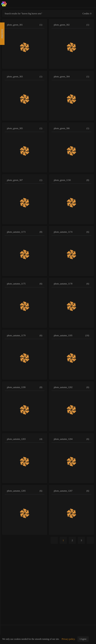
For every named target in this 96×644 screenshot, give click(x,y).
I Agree (83, 639)
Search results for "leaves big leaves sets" (23, 14)
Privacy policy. (68, 639)
